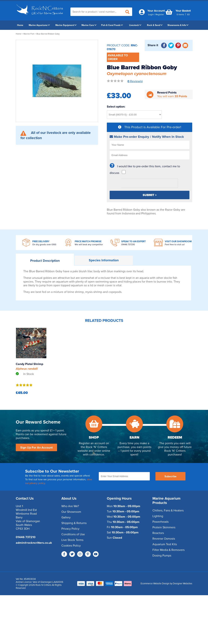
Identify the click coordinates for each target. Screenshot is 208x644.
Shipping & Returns (74, 523)
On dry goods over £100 (44, 244)
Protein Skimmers (164, 527)
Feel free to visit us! (175, 244)
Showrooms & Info (178, 25)
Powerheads (161, 522)
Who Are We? (70, 506)
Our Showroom (71, 512)
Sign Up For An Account (36, 448)
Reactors (158, 533)
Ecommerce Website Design (155, 584)
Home (20, 25)
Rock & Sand (155, 25)
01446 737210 (128, 244)
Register (160, 14)
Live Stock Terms (72, 540)
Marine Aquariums (39, 25)
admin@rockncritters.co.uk (34, 543)
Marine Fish (29, 34)
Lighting (158, 516)
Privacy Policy (70, 529)
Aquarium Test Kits (165, 544)
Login (151, 14)
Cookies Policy (71, 546)
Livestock (135, 25)
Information (104, 260)
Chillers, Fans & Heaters (168, 511)
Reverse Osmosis (164, 539)
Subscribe (170, 476)
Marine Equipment (66, 25)
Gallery (66, 517)
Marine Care (89, 25)
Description (45, 261)
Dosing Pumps (162, 556)
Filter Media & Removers (168, 550)
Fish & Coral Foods (112, 25)
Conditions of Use (73, 534)
